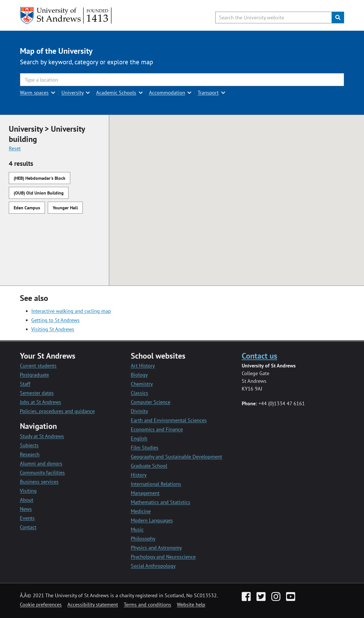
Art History (143, 366)
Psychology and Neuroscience (163, 557)
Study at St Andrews (42, 436)
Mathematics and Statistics (161, 502)
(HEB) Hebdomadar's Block (40, 178)
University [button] (73, 93)
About (27, 500)
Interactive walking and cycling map (71, 311)
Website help (191, 604)
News (26, 509)
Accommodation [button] (167, 93)
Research (30, 454)
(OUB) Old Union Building (39, 193)
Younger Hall (65, 208)
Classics (139, 393)
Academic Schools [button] (116, 93)
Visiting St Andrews (53, 329)
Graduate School (149, 466)
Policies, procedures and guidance (57, 411)
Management (145, 493)
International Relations (156, 484)
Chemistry (142, 384)
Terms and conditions (147, 604)
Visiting (28, 491)
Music (137, 529)
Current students (38, 366)
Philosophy (143, 539)
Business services (39, 482)
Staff (25, 384)
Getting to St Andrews (55, 320)
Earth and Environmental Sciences (169, 420)
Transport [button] (208, 93)
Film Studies (145, 448)
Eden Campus (27, 208)
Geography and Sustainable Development (176, 457)
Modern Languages (152, 520)
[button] (245, 221)
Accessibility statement (93, 604)
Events (27, 518)
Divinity (139, 411)
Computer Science (151, 402)
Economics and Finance (157, 429)
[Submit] (338, 17)
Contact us (259, 356)
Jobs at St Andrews (41, 402)
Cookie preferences (41, 604)
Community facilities (42, 473)
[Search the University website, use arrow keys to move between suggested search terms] (274, 17)
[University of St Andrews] (66, 16)
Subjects (29, 445)
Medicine (141, 511)
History (139, 475)
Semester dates (37, 393)
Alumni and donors (41, 463)
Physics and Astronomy (156, 548)
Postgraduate (34, 375)
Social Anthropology (153, 566)
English (139, 438)
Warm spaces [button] (34, 93)
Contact (28, 527)
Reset (15, 148)
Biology (139, 375)
